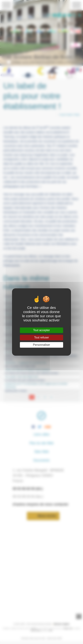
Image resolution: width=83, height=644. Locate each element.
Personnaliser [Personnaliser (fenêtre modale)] (41, 345)
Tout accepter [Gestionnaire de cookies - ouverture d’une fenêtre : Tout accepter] (41, 330)
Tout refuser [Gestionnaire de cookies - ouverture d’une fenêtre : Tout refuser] (41, 337)
